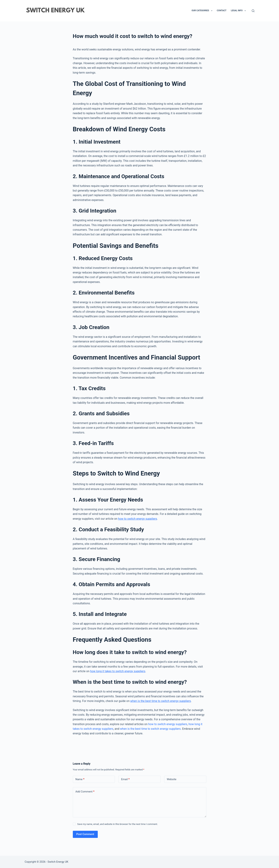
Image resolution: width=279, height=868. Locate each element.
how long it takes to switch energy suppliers (118, 671)
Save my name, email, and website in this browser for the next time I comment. (118, 824)
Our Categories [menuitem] (203, 11)
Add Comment (85, 792)
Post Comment (85, 834)
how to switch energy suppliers (138, 519)
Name (80, 779)
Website (172, 779)
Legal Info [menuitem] (239, 11)
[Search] (253, 11)
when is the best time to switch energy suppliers (161, 701)
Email (125, 779)
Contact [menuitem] (222, 11)
